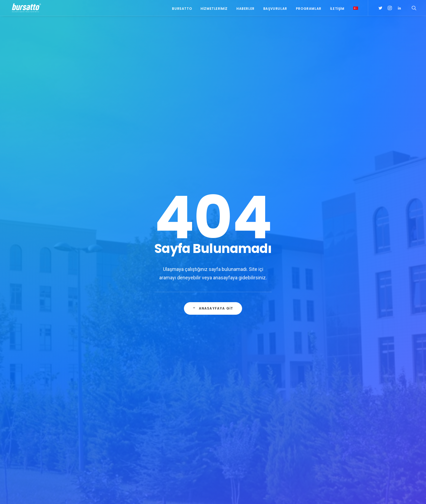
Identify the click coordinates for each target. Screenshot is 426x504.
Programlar (309, 9)
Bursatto (182, 9)
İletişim (337, 9)
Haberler (245, 9)
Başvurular (275, 9)
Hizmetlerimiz (214, 9)
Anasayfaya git (213, 310)
